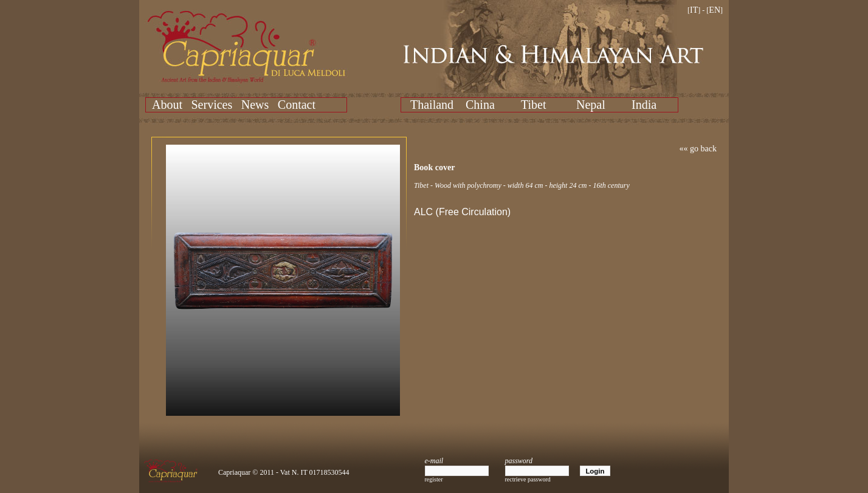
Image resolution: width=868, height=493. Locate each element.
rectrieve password (528, 479)
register (434, 479)
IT (694, 10)
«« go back (698, 149)
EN (715, 10)
